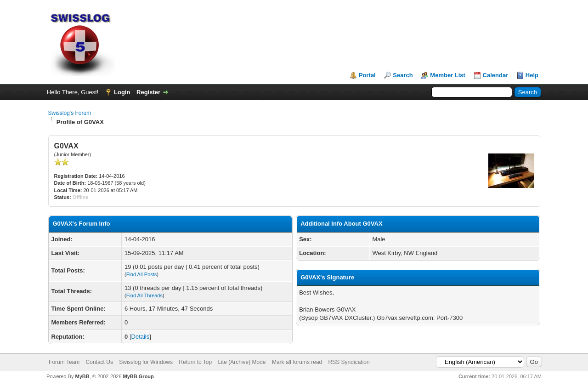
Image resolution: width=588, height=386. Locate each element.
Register (148, 92)
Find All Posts (142, 274)
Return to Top (195, 362)
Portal (367, 75)
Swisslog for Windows (146, 362)
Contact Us (99, 362)
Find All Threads (144, 295)
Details (141, 337)
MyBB (82, 376)
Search (403, 75)
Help (532, 75)
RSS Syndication (349, 362)
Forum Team (64, 362)
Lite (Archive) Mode (242, 362)
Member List (448, 75)
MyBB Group (139, 376)
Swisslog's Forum (70, 113)
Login (122, 92)
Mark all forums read (297, 362)
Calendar (496, 75)
